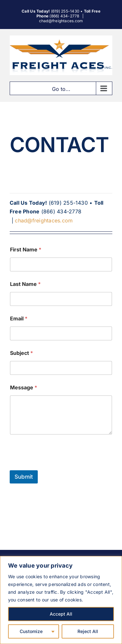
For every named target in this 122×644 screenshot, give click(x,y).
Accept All (61, 614)
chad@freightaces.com (61, 21)
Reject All (88, 631)
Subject (21, 353)
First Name (26, 250)
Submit (24, 477)
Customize (31, 631)
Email (19, 319)
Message (24, 388)
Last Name (25, 284)
